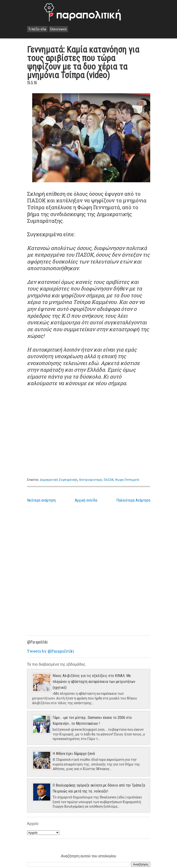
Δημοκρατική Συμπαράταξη (59, 480)
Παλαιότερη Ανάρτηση (133, 500)
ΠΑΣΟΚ (109, 480)
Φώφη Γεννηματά (127, 480)
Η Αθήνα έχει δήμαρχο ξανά (74, 754)
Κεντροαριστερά (91, 480)
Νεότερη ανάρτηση (41, 500)
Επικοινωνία (58, 29)
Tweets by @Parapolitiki (51, 651)
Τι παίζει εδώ (37, 29)
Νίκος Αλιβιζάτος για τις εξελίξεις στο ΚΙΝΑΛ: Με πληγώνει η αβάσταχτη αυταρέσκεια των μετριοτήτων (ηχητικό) (94, 682)
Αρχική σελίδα (86, 500)
